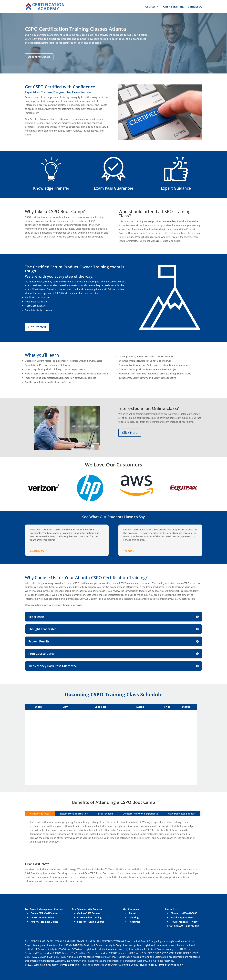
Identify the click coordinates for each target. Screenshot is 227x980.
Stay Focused (105, 814)
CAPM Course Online (42, 917)
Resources (134, 922)
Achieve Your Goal (40, 814)
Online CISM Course (88, 913)
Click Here (130, 433)
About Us (134, 913)
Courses (150, 7)
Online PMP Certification (44, 913)
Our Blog (134, 917)
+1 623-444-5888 (188, 913)
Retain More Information (74, 814)
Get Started (37, 327)
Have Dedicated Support (182, 814)
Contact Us (195, 7)
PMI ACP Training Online (44, 922)
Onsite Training (173, 7)
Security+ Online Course (91, 922)
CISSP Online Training (89, 917)
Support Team (186, 917)
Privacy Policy (146, 965)
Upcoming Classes (39, 57)
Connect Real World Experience (140, 814)
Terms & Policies (69, 965)
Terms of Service (167, 965)
